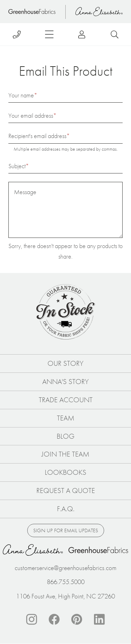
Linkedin (100, 619)
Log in (82, 34)
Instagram (31, 619)
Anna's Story (65, 382)
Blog (65, 436)
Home (32, 12)
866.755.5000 (66, 582)
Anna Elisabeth (99, 12)
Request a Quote (66, 491)
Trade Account (66, 400)
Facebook (54, 619)
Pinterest (77, 619)
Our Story (65, 363)
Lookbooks (65, 472)
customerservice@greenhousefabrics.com (65, 568)
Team (66, 418)
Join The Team (65, 454)
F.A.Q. (66, 509)
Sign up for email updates (66, 530)
